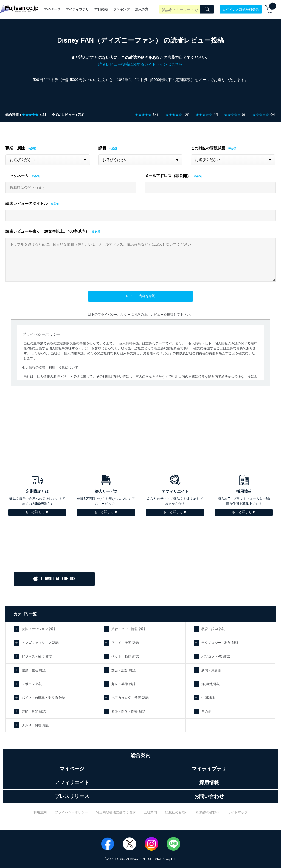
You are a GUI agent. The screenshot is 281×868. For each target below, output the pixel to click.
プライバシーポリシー (71, 812)
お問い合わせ (209, 796)
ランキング (121, 9)
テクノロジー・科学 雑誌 (220, 643)
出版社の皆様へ (177, 812)
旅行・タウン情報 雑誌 (128, 629)
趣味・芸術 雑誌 (123, 684)
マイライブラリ (77, 9)
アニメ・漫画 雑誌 (125, 643)
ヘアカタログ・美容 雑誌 (130, 698)
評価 (102, 148)
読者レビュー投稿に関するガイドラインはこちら (140, 64)
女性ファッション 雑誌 (39, 629)
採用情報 (209, 783)
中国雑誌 (208, 698)
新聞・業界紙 (211, 670)
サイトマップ (238, 812)
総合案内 (140, 755)
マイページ (52, 9)
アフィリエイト (72, 783)
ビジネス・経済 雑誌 (37, 656)
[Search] (207, 10)
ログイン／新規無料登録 (241, 9)
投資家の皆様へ (208, 812)
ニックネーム (17, 176)
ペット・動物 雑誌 (125, 656)
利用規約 (40, 812)
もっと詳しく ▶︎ (37, 512)
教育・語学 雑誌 (213, 629)
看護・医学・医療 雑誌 (128, 711)
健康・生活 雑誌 (34, 670)
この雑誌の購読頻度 (208, 148)
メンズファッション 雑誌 (40, 643)
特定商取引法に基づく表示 (116, 812)
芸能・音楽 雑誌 (34, 711)
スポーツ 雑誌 (32, 684)
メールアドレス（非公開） (168, 176)
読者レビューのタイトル (27, 204)
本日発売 (101, 9)
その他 (206, 711)
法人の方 (142, 9)
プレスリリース (72, 796)
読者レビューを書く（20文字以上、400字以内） (47, 231)
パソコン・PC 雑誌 (216, 656)
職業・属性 (15, 148)
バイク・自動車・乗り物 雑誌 (43, 698)
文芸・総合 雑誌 (123, 670)
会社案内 (150, 812)
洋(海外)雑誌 (211, 684)
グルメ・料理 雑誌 (35, 725)
